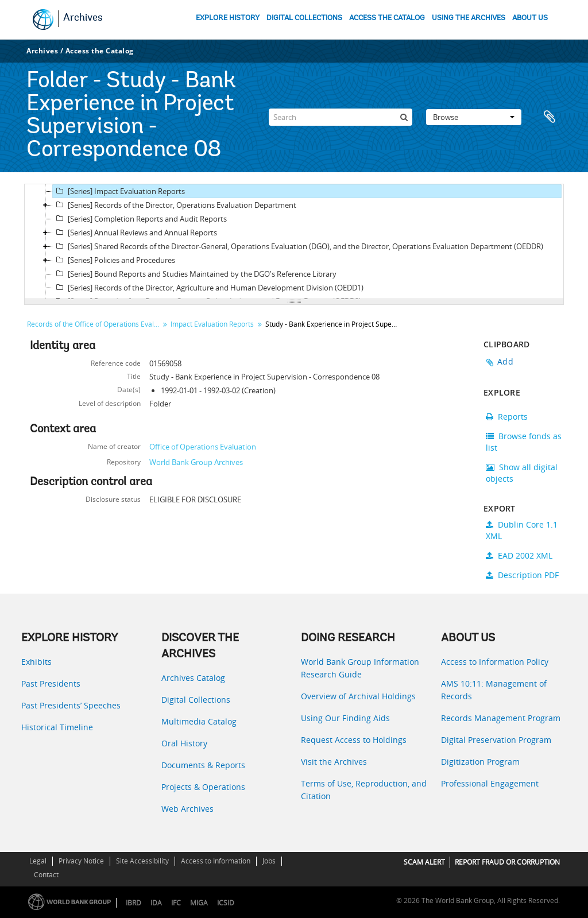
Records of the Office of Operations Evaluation (94, 324)
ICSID (226, 903)
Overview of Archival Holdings (358, 696)
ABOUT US (530, 18)
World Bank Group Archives (196, 462)
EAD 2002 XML (519, 555)
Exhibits (36, 662)
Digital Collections (196, 700)
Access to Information (216, 861)
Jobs (269, 861)
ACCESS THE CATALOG (387, 18)
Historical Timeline (57, 727)
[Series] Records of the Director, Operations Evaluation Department (175, 205)
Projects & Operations (203, 787)
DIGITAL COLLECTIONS (304, 18)
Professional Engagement (490, 783)
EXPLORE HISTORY (228, 18)
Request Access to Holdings (354, 740)
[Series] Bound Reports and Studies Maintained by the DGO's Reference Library (195, 274)
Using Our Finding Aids (345, 718)
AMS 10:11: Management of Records (494, 690)
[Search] (341, 117)
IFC (176, 903)
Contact (46, 875)
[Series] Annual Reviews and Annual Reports (135, 233)
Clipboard (550, 117)
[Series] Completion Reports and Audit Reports (140, 219)
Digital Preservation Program (496, 740)
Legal (38, 861)
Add (505, 361)
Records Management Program (501, 718)
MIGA (199, 903)
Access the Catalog (100, 51)
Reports (507, 417)
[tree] (294, 242)
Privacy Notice (81, 861)
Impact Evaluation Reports (212, 324)
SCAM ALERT (424, 862)
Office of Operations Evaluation (203, 447)
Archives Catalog (193, 678)
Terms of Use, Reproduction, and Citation (364, 790)
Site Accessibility (142, 861)
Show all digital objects (522, 473)
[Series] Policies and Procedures (114, 260)
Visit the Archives (334, 762)
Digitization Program (480, 762)
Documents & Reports (203, 765)
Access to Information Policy (495, 662)
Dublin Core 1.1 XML (522, 530)
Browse (474, 117)
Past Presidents (51, 683)
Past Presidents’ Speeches (71, 705)
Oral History (184, 743)
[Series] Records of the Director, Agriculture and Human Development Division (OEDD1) (208, 288)
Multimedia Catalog (199, 721)
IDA (156, 903)
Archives (83, 18)
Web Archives (187, 809)
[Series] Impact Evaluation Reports (119, 191)
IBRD (134, 903)
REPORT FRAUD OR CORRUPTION (507, 862)
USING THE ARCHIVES (469, 18)
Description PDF (522, 575)
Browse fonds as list (524, 442)
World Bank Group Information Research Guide (360, 668)
